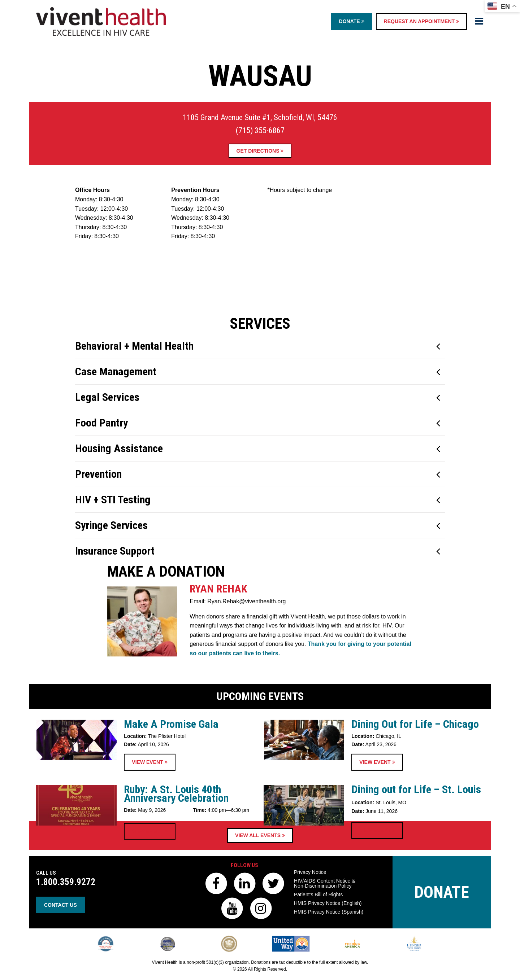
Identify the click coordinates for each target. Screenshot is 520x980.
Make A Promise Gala (171, 786)
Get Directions (260, 151)
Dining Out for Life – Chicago (415, 786)
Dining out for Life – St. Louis (416, 852)
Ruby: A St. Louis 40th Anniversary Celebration (176, 856)
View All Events (260, 835)
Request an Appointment (421, 21)
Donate (352, 21)
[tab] (260, 447)
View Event (149, 825)
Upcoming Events (260, 759)
